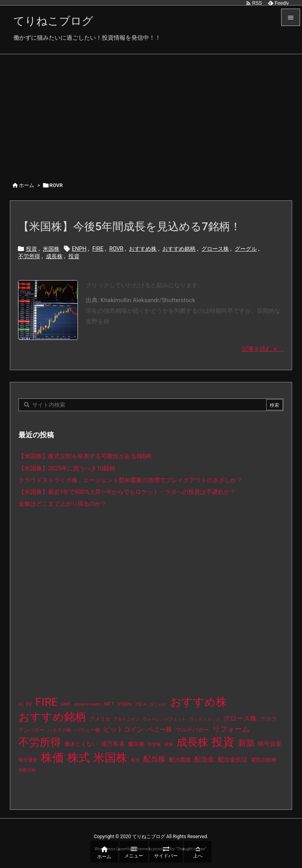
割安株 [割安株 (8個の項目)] (154, 744)
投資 (31, 249)
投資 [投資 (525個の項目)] (223, 742)
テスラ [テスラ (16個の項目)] (269, 719)
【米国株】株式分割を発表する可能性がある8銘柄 (85, 456)
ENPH (79, 249)
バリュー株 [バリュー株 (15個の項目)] (87, 730)
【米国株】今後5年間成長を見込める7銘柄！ (130, 227)
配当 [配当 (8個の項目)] (135, 760)
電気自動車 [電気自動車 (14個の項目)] (264, 760)
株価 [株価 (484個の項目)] (52, 758)
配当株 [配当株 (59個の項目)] (154, 759)
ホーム (27, 185)
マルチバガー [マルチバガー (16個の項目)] (192, 730)
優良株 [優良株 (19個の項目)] (136, 744)
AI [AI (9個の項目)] (20, 704)
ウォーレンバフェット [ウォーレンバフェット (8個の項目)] (164, 719)
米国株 (51, 249)
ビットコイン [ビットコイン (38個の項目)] (123, 729)
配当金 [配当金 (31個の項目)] (204, 759)
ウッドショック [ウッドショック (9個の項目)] (205, 719)
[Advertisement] (151, 113)
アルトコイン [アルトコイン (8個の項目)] (127, 719)
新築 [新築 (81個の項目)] (246, 743)
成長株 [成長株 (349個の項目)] (192, 742)
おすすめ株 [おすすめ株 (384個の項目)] (199, 702)
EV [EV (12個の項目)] (29, 704)
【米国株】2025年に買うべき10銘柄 (67, 468)
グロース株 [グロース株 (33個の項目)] (240, 718)
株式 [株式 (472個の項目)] (79, 758)
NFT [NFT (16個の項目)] (109, 704)
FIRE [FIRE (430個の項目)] (47, 702)
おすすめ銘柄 (179, 249)
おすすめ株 (143, 249)
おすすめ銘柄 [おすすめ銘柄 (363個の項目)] (52, 717)
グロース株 (215, 249)
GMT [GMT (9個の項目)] (66, 704)
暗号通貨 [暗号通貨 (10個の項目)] (28, 760)
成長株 (54, 256)
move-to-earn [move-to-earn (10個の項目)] (87, 704)
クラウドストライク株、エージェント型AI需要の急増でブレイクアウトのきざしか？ (130, 480)
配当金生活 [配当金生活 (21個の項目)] (233, 760)
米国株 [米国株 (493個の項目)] (110, 758)
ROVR (116, 249)
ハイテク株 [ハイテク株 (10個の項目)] (59, 730)
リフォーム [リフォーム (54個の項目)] (231, 729)
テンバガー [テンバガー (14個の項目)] (31, 730)
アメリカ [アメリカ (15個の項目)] (100, 719)
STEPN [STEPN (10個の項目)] (125, 704)
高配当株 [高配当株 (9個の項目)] (27, 770)
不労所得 (29, 256)
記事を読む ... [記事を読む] (263, 349)
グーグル (246, 249)
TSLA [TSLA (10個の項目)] (141, 704)
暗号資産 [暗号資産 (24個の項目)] (270, 744)
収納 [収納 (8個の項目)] (169, 744)
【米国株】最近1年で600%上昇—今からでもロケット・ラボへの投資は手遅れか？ (127, 492)
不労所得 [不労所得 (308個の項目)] (40, 742)
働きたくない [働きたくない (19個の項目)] (81, 744)
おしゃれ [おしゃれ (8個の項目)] (158, 704)
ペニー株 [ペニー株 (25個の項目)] (160, 730)
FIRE (98, 249)
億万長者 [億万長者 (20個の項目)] (113, 744)
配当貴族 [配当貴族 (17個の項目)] (180, 760)
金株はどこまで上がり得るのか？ (63, 504)
